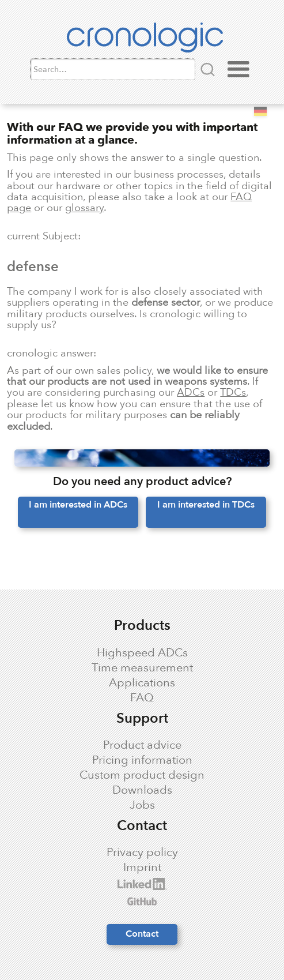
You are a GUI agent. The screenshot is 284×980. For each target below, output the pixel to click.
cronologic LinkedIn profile (86, 884)
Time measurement (142, 668)
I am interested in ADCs (78, 505)
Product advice (142, 745)
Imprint (142, 868)
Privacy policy (142, 853)
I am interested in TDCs (206, 505)
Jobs (142, 805)
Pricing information (142, 760)
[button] (238, 70)
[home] (142, 40)
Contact (142, 934)
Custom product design (142, 775)
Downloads (142, 790)
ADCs (191, 392)
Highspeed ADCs (142, 653)
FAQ (142, 698)
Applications (142, 683)
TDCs (233, 392)
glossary (84, 208)
